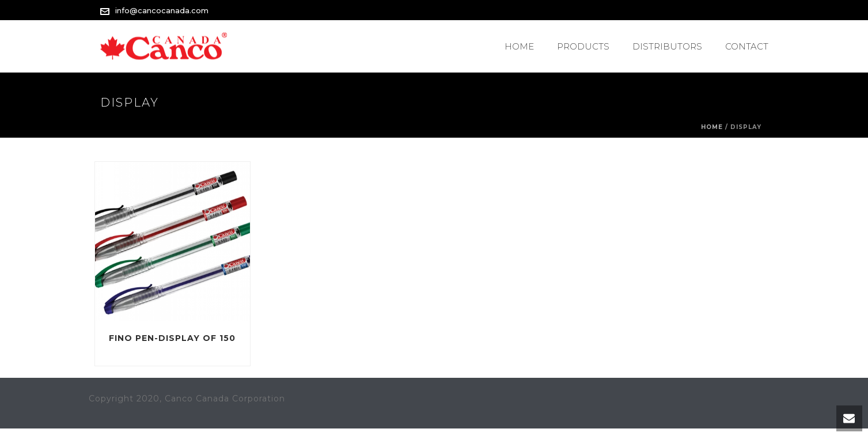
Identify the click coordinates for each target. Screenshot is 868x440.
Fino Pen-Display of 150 (172, 338)
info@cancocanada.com (162, 10)
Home (519, 46)
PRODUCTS (583, 46)
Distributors (667, 46)
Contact (747, 46)
